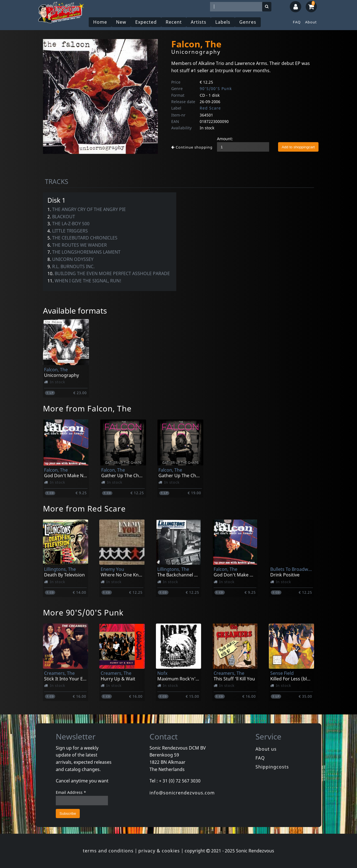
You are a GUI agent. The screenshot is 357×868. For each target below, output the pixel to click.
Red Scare (210, 108)
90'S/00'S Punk (216, 89)
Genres (248, 22)
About (311, 22)
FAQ (297, 22)
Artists (199, 22)
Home (100, 22)
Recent (174, 22)
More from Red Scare (84, 508)
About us (266, 749)
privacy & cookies (159, 851)
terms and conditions (108, 851)
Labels (223, 22)
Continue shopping (192, 147)
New (121, 22)
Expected (146, 22)
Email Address (71, 792)
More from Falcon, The (87, 408)
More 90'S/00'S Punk (83, 612)
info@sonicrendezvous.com (182, 793)
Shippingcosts (272, 767)
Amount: (225, 139)
